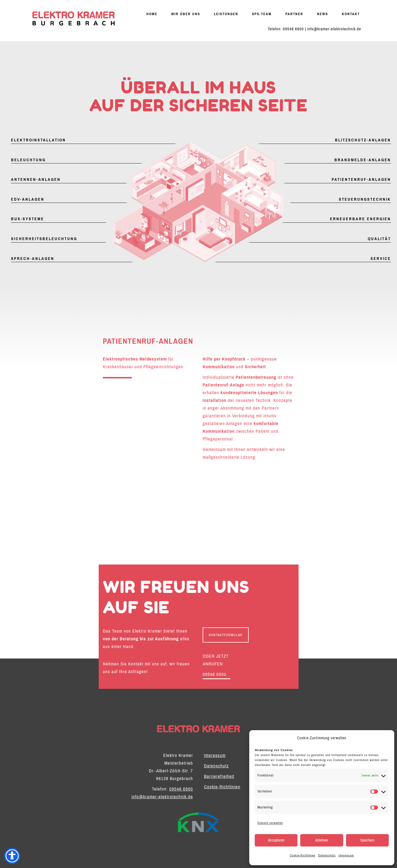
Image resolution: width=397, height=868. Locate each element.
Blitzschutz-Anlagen (363, 140)
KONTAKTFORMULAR (226, 635)
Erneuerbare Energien (360, 219)
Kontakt (351, 14)
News (323, 14)
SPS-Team (262, 14)
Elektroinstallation (38, 140)
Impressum (346, 855)
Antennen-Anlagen (36, 179)
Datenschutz (327, 855)
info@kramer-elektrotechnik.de (334, 29)
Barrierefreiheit (219, 776)
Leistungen (226, 14)
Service (381, 259)
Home (152, 14)
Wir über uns (186, 14)
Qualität (379, 239)
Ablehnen (322, 840)
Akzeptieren (276, 840)
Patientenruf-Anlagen (361, 179)
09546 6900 (293, 29)
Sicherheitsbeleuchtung (44, 239)
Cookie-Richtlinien (303, 855)
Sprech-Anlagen (33, 259)
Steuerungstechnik (365, 199)
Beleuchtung (28, 160)
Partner (294, 14)
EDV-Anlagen (28, 199)
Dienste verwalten (270, 823)
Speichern (367, 840)
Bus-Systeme (28, 219)
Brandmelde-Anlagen (363, 160)
